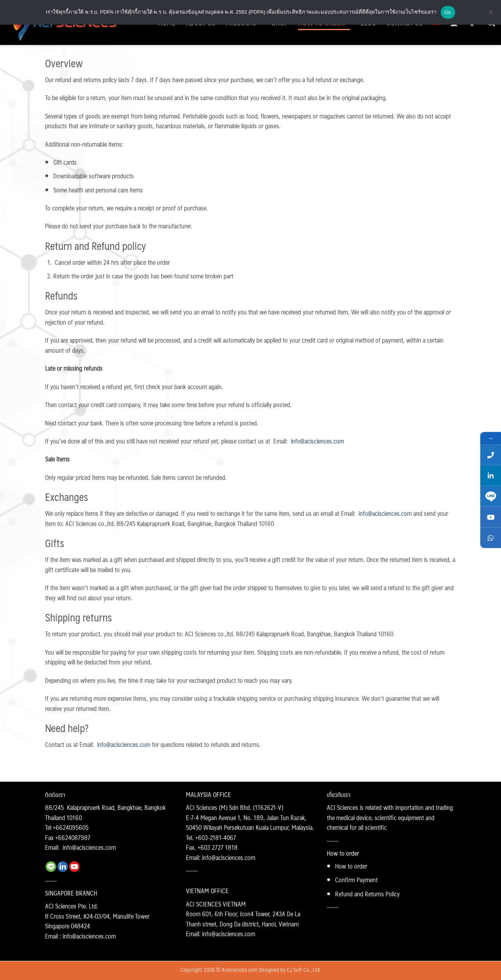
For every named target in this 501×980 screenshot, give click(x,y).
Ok (448, 12)
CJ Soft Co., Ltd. (304, 969)
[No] (490, 14)
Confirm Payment (356, 880)
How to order (351, 866)
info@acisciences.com (317, 441)
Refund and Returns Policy (367, 894)
